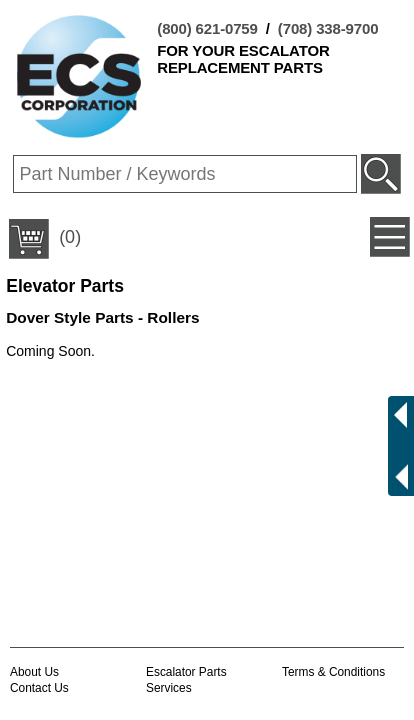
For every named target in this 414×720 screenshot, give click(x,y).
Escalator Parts (186, 672)
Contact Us (39, 688)
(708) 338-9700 (328, 28)
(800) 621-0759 (207, 28)
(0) (45, 239)
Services (169, 688)
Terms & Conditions (333, 672)
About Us (34, 672)
